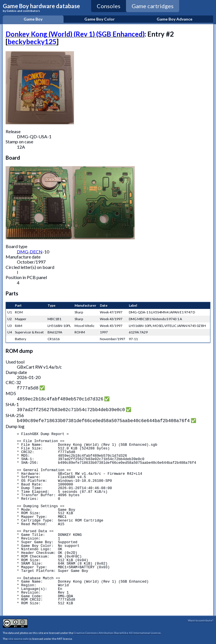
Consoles (109, 6)
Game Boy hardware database (41, 8)
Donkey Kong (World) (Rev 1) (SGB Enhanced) (75, 34)
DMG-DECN (30, 252)
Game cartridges (153, 6)
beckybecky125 (32, 42)
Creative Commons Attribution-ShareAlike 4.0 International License (117, 630)
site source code (18, 636)
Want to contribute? (201, 618)
